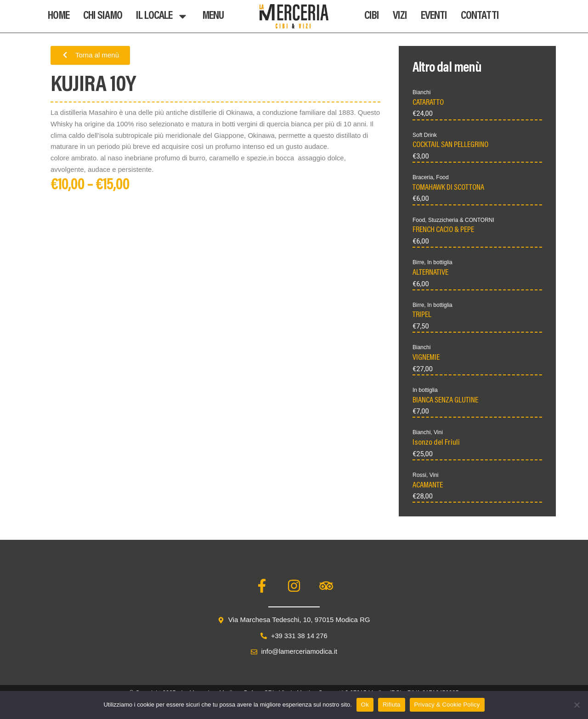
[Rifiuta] (577, 705)
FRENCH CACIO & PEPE (443, 231)
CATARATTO (428, 103)
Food (442, 178)
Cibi (372, 16)
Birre (418, 263)
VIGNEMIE (426, 359)
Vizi (400, 16)
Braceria (423, 178)
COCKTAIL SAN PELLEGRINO (450, 146)
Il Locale (162, 16)
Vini (438, 435)
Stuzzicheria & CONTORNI (461, 221)
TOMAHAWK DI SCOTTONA (448, 188)
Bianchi (421, 92)
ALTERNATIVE (430, 274)
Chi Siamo (103, 16)
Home (59, 16)
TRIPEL (422, 317)
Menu (213, 16)
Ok (365, 705)
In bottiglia (440, 263)
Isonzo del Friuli (436, 445)
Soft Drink (425, 135)
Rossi (419, 477)
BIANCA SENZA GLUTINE (445, 402)
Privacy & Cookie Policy (447, 705)
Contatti (480, 16)
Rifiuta (392, 705)
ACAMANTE (428, 488)
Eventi (434, 16)
